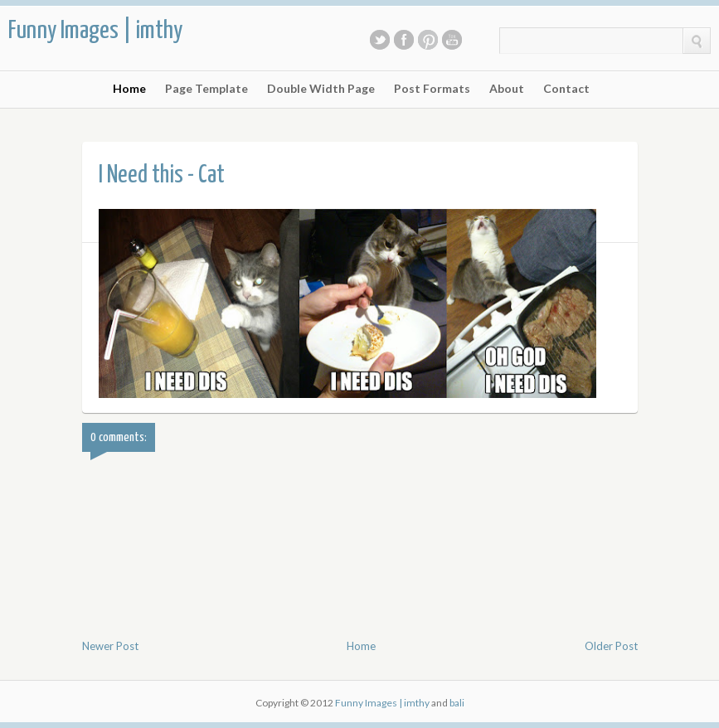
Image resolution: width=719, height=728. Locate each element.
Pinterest (428, 40)
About (507, 89)
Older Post (611, 646)
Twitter (380, 40)
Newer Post (110, 646)
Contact (566, 89)
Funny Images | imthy (95, 31)
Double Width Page (321, 89)
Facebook (404, 40)
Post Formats (432, 89)
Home (129, 89)
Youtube (452, 40)
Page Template (206, 89)
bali (457, 703)
